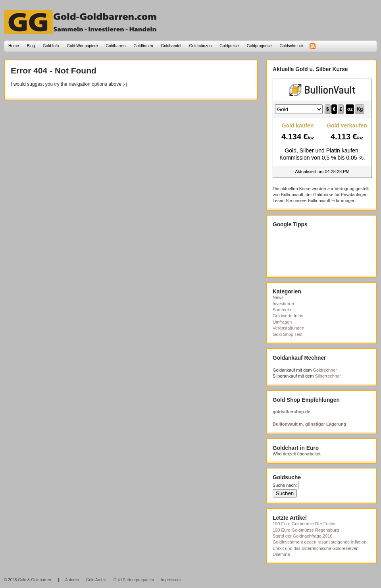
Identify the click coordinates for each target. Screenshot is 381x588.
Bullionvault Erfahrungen (332, 200)
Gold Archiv (96, 580)
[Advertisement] (312, 252)
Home (14, 46)
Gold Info (51, 46)
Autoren (72, 580)
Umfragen (282, 322)
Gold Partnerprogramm (134, 580)
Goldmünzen (201, 46)
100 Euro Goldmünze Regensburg (306, 530)
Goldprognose (259, 46)
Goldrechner (325, 370)
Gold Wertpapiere (82, 46)
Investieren (283, 304)
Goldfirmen (143, 46)
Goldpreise (229, 46)
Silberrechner (328, 376)
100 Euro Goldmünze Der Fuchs (304, 524)
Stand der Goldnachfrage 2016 (302, 536)
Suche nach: (285, 485)
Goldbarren (116, 46)
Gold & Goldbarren (34, 580)
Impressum (171, 580)
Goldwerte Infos (288, 316)
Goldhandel (171, 46)
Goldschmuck (292, 46)
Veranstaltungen (289, 328)
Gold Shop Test (288, 334)
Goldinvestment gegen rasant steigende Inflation (319, 542)
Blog (31, 46)
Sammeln (282, 310)
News (278, 297)
